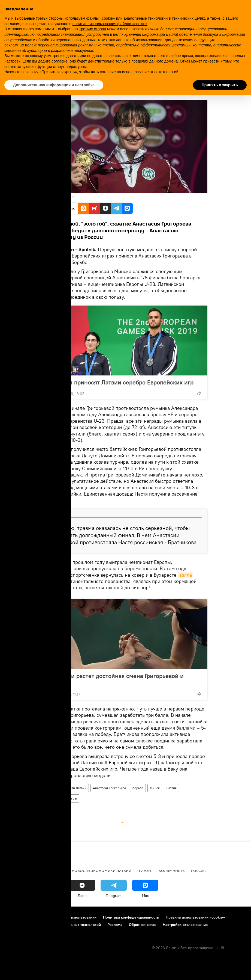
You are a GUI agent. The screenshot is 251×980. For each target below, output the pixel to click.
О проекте (15, 917)
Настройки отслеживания (185, 925)
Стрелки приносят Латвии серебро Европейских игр (121, 382)
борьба (138, 788)
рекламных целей (20, 45)
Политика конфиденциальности (131, 917)
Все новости (19, 871)
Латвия (171, 788)
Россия (198, 871)
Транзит (145, 871)
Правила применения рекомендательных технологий (53, 925)
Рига (42, 871)
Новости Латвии (74, 788)
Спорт (51, 788)
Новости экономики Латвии (102, 871)
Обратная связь (143, 925)
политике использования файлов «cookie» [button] (110, 24)
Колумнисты (172, 871)
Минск (155, 788)
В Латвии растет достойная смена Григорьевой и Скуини (117, 679)
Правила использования (75, 917)
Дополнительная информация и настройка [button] (54, 85)
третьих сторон (93, 29)
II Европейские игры (62, 798)
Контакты (39, 917)
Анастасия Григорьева (109, 788)
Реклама (115, 925)
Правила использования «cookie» (195, 917)
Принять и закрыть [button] (220, 85)
